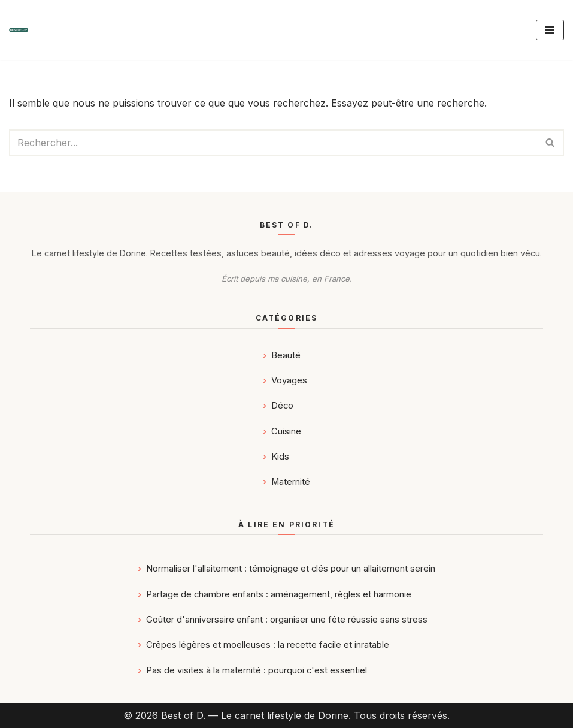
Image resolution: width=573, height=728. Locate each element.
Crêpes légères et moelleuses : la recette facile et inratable (268, 645)
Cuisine (286, 431)
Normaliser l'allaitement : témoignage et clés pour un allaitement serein (291, 569)
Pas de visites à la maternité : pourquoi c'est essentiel (257, 670)
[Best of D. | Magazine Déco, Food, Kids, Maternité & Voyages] (19, 30)
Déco (282, 406)
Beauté (286, 355)
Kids (280, 457)
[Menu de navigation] (550, 30)
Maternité (291, 482)
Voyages (289, 380)
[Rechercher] (273, 143)
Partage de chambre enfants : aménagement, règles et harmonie (279, 594)
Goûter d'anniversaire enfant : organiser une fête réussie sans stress (287, 620)
